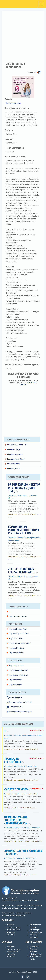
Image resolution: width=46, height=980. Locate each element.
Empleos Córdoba (16, 638)
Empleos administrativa (18, 675)
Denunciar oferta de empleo (19, 712)
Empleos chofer (15, 680)
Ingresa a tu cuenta (14, 927)
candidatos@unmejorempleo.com (23, 908)
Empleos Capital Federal (19, 634)
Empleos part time (16, 665)
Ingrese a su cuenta (14, 949)
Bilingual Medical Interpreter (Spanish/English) (18, 820)
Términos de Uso (15, 707)
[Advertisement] (23, 35)
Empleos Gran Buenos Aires (20, 643)
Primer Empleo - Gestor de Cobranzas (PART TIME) (24, 488)
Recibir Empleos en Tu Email (19, 702)
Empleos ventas (15, 685)
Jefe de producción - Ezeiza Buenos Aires (23, 571)
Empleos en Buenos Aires (17, 445)
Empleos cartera (14, 464)
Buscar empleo (35, 930)
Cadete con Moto (17, 789)
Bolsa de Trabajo (33, 900)
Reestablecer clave (14, 930)
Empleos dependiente (16, 459)
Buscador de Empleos (29, 384)
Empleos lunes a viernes (19, 670)
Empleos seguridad (15, 454)
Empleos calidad (14, 449)
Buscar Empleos (14, 697)
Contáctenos (34, 947)
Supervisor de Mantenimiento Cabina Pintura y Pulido (24, 530)
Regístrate (10, 925)
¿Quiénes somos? (36, 954)
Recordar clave (12, 952)
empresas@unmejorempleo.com (13, 915)
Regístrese (10, 947)
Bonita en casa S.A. (13, 103)
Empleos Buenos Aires (18, 629)
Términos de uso (36, 932)
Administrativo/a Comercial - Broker (24, 853)
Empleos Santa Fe (16, 653)
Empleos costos (14, 468)
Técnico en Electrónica (18, 616)
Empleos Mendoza (16, 648)
